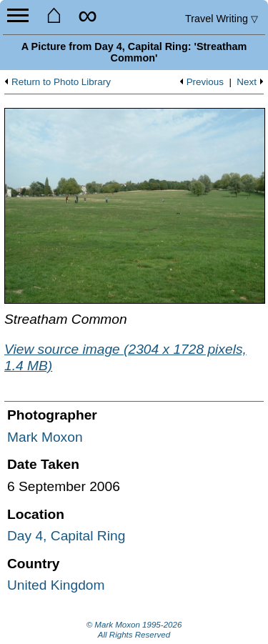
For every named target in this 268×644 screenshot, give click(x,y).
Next (247, 82)
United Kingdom (56, 585)
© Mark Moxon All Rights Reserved (134, 630)
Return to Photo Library (61, 82)
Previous (205, 82)
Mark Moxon (45, 437)
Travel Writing (222, 19)
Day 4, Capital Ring (66, 536)
